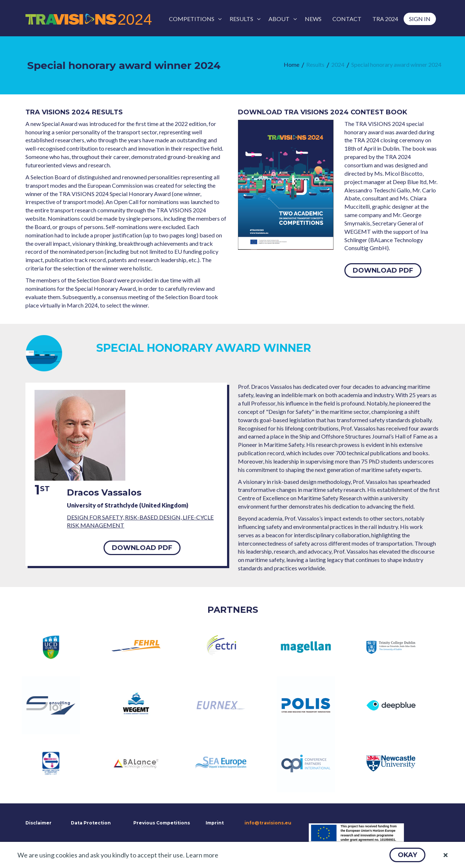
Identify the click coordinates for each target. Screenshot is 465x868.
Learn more (202, 855)
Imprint (215, 823)
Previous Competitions (162, 823)
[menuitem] (194, 19)
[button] (407, 855)
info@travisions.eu (268, 823)
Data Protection (91, 823)
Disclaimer (38, 823)
